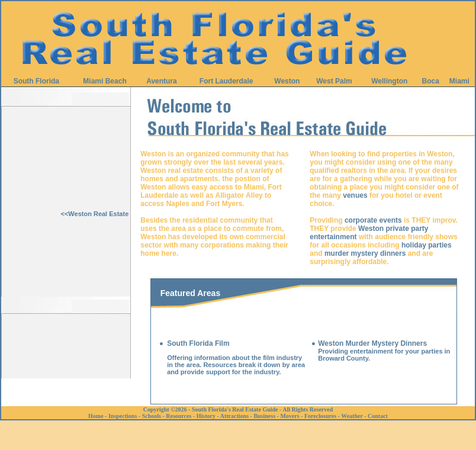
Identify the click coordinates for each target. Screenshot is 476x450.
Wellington (389, 81)
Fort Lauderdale (226, 81)
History (206, 416)
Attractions (234, 416)
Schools (152, 416)
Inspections (123, 416)
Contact (378, 416)
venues (355, 195)
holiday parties (427, 245)
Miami (459, 81)
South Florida (36, 81)
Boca (431, 81)
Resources (178, 416)
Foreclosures (320, 416)
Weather (352, 416)
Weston (287, 81)
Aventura (162, 81)
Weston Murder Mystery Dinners (372, 343)
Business (264, 416)
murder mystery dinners (365, 253)
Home (96, 416)
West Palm (334, 81)
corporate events (373, 220)
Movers (290, 416)
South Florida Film (198, 343)
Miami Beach (104, 81)
